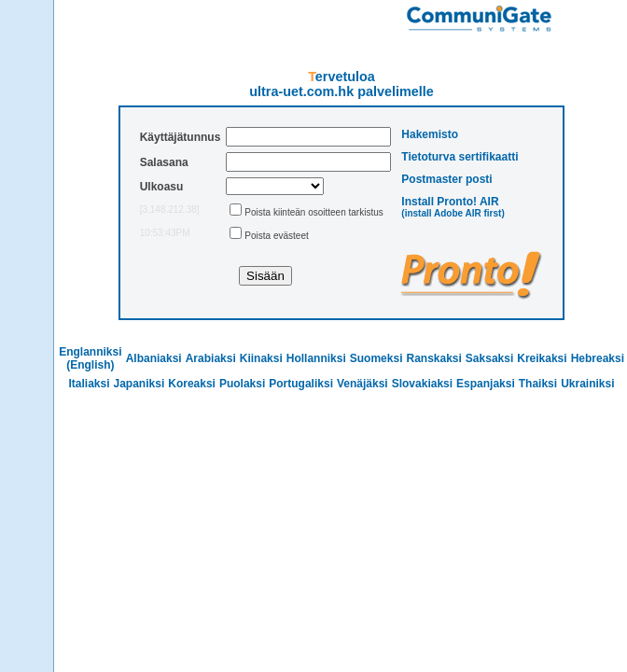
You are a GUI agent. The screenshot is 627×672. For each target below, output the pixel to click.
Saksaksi (489, 358)
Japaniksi (139, 384)
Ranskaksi (433, 358)
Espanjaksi (486, 384)
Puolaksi (242, 384)
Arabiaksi (211, 358)
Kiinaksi (261, 358)
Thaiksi (538, 384)
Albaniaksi (154, 358)
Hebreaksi (598, 358)
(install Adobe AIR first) (453, 213)
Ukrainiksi (587, 384)
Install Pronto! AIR (450, 202)
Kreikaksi (542, 358)
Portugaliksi (301, 384)
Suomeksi (376, 358)
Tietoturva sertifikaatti (460, 157)
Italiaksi (89, 384)
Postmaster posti (446, 179)
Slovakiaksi (422, 384)
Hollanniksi (316, 358)
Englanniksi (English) (90, 358)
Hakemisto (430, 134)
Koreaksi (192, 384)
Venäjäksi (362, 384)
